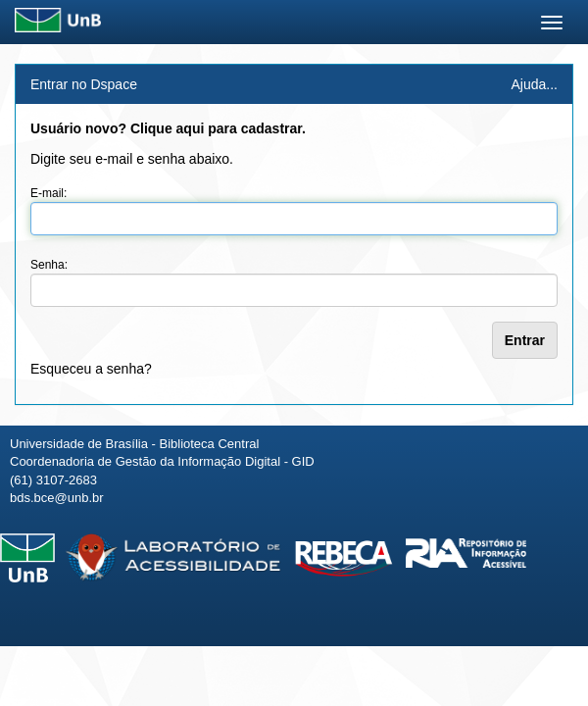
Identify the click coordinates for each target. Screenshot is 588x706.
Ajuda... (535, 84)
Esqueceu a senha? (91, 369)
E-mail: (49, 193)
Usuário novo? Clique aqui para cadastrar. (168, 128)
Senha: (49, 265)
